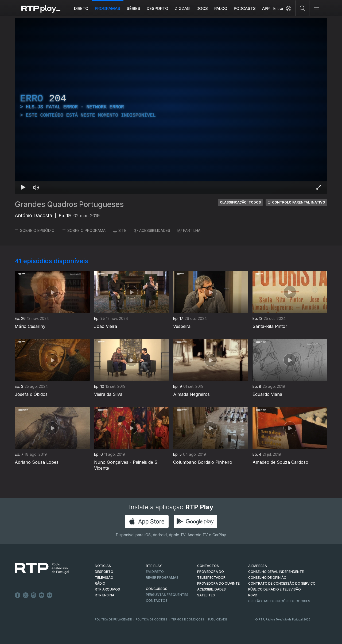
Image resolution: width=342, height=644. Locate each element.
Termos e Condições (188, 619)
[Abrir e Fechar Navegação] (316, 9)
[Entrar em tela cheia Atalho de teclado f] (319, 187)
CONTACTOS (208, 566)
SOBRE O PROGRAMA (84, 230)
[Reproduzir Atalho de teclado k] (23, 187)
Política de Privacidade (113, 619)
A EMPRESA (258, 566)
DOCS (202, 8)
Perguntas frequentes (167, 595)
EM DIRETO (155, 572)
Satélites (206, 595)
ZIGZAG (182, 8)
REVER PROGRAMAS (162, 578)
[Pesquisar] (303, 8)
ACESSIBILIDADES (152, 230)
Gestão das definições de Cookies (279, 601)
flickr (50, 595)
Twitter (26, 595)
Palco (221, 8)
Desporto (158, 8)
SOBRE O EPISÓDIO (35, 230)
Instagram (34, 595)
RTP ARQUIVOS (107, 589)
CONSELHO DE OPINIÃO (267, 578)
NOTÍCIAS (103, 566)
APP (266, 8)
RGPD (253, 595)
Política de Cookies (151, 619)
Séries (133, 8)
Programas (108, 8)
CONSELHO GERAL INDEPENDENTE (276, 572)
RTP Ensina (105, 595)
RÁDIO (100, 583)
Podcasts (245, 8)
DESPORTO (104, 572)
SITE (120, 230)
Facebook (18, 595)
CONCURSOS (157, 589)
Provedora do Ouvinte (218, 583)
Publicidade (217, 619)
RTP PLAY (154, 566)
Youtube (42, 595)
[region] (171, 106)
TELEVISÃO (104, 578)
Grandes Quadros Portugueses (69, 204)
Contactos (157, 601)
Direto (81, 8)
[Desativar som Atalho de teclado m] (36, 187)
